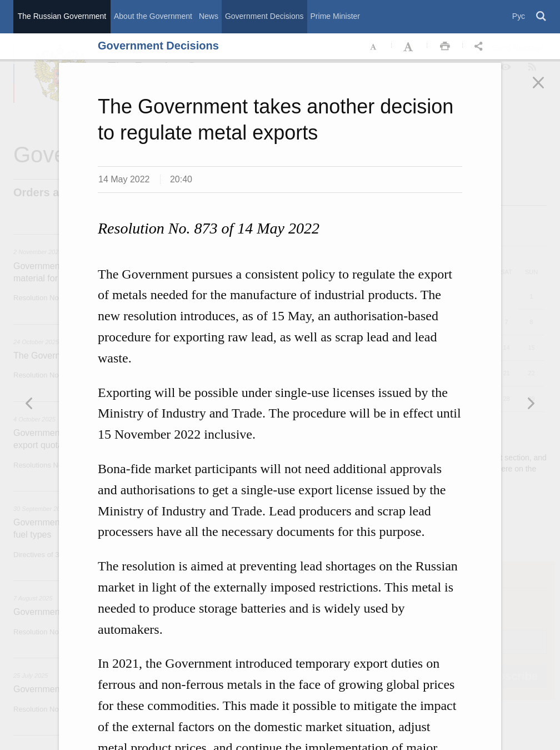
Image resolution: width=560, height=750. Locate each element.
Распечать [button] (445, 47)
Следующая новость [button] (29, 403)
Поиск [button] (542, 17)
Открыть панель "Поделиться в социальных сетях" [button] (481, 47)
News (209, 16)
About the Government (153, 16)
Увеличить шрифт (409, 47)
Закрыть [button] (546, 90)
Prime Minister (335, 16)
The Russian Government (62, 16)
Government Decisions (264, 16)
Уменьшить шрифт (374, 47)
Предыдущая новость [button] (531, 403)
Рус (519, 16)
